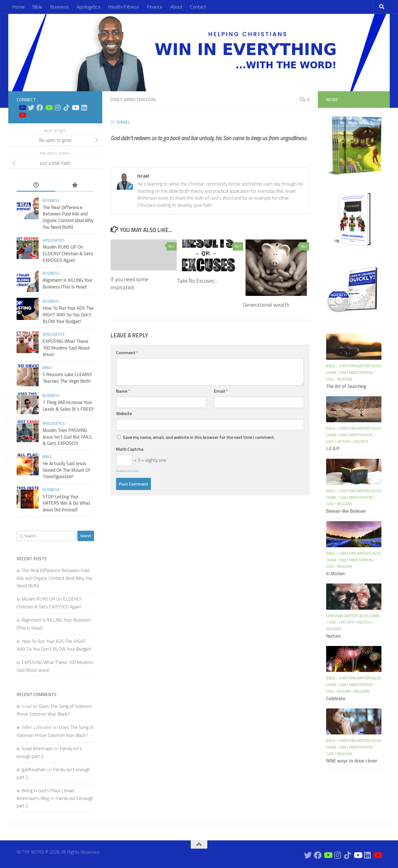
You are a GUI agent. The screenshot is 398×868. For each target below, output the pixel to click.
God (330, 379)
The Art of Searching (346, 386)
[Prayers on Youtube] (75, 108)
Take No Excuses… (198, 281)
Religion (344, 379)
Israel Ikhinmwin (37, 749)
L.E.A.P (333, 449)
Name (123, 391)
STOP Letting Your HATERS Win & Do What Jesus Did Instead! (66, 503)
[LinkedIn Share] (7, 434)
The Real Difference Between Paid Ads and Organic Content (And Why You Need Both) (68, 217)
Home (18, 7)
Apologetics (88, 7)
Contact (198, 7)
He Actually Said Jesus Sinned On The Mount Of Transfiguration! (66, 470)
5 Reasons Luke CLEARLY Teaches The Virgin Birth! (67, 378)
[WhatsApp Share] (7, 446)
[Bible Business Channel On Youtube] (49, 108)
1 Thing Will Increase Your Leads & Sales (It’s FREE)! (68, 406)
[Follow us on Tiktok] (66, 108)
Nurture (333, 636)
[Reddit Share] (7, 471)
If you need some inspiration (129, 283)
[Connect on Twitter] (31, 108)
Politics (361, 441)
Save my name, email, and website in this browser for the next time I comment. (199, 437)
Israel (123, 122)
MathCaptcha (133, 471)
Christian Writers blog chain (353, 616)
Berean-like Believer (346, 511)
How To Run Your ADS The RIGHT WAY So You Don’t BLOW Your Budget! (68, 315)
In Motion (335, 574)
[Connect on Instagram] (57, 108)
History (344, 441)
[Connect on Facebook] (40, 108)
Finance (155, 7)
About (176, 7)
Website (124, 413)
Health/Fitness (124, 7)
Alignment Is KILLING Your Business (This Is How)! (67, 283)
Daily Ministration (133, 99)
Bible (37, 7)
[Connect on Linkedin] (84, 108)
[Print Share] (7, 458)
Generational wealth (266, 305)
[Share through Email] (7, 422)
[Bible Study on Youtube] (22, 108)
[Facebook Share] (7, 398)
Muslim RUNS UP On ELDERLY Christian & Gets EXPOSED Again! (68, 253)
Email (221, 391)
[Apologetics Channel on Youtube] (22, 115)
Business (59, 7)
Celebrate (336, 698)
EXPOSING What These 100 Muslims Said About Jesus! (66, 348)
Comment (127, 353)
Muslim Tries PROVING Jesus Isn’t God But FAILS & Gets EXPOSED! (67, 437)
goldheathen (34, 770)
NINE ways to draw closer (352, 761)
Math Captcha (130, 449)
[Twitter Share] (7, 410)
